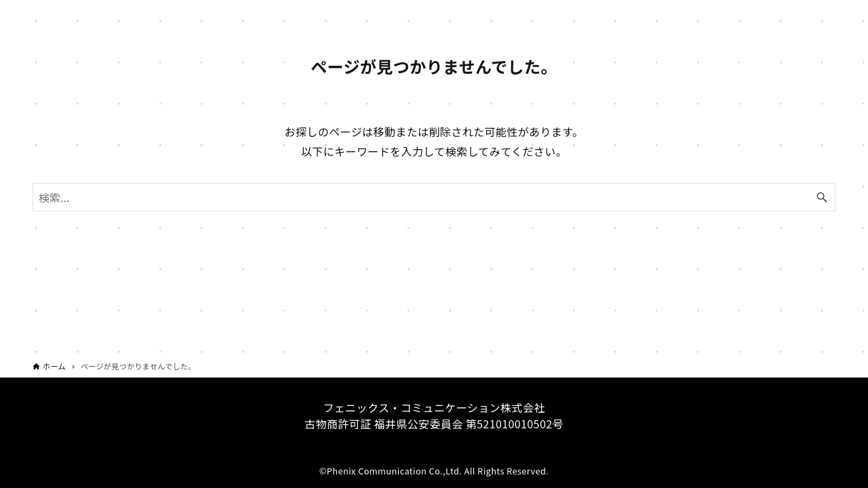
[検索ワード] (434, 197)
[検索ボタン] (822, 197)
